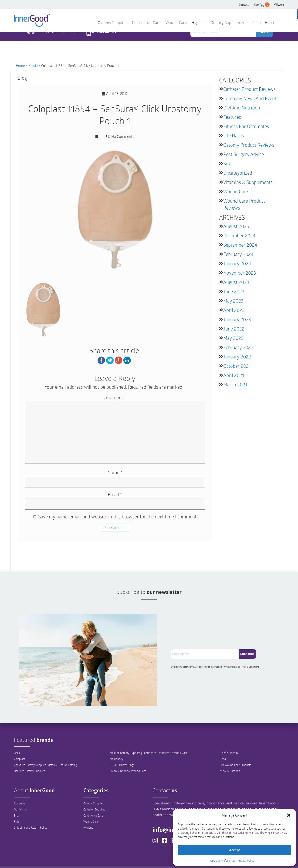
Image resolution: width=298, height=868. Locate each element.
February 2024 (238, 254)
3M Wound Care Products (236, 749)
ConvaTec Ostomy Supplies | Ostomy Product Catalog (45, 749)
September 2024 (240, 245)
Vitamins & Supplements (248, 182)
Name (115, 472)
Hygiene (88, 811)
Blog (17, 799)
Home (20, 65)
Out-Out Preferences (157, 860)
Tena (223, 743)
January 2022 (237, 357)
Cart (262, 5)
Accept (234, 850)
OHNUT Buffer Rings (122, 749)
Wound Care (236, 191)
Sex (227, 163)
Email (115, 494)
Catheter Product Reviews (249, 89)
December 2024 (239, 235)
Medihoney (116, 743)
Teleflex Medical (230, 737)
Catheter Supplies (94, 793)
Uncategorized (238, 173)
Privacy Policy (246, 861)
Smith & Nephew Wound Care (128, 755)
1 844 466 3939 (107, 41)
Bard (17, 737)
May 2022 (233, 338)
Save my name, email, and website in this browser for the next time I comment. (118, 517)
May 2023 (233, 301)
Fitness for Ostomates (246, 126)
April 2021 (234, 375)
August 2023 (236, 282)
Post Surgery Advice (244, 154)
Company (20, 787)
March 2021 (235, 385)
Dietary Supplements (229, 23)
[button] (289, 815)
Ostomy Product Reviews (249, 145)
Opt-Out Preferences (223, 861)
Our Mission (21, 793)
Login (278, 5)
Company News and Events (251, 98)
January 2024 (237, 263)
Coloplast (19, 743)
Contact (244, 5)
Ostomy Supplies (93, 787)
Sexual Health (264, 23)
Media (33, 65)
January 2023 (237, 319)
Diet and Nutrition (242, 108)
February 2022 (238, 347)
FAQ (16, 805)
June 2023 (234, 291)
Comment (115, 397)
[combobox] (224, 42)
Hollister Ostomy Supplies (29, 755)
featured (232, 117)
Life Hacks (234, 136)
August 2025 (236, 226)
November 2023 (240, 273)
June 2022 (234, 329)
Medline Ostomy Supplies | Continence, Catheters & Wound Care (149, 737)
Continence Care (93, 799)
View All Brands (230, 755)
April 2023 (234, 310)
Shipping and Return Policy (30, 811)
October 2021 (237, 366)
